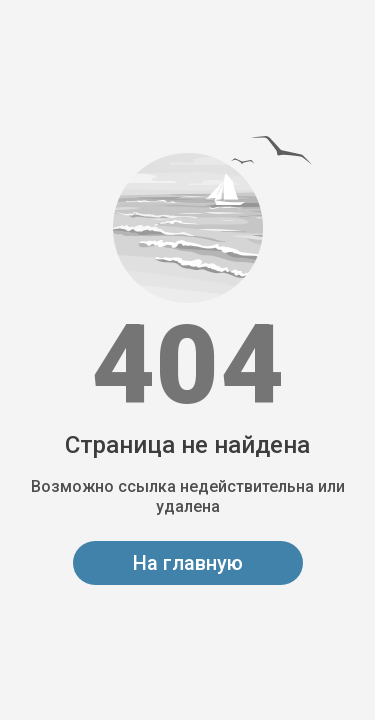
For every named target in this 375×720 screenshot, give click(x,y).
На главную (188, 563)
